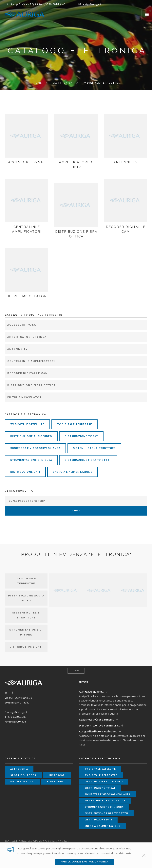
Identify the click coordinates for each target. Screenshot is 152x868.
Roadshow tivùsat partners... (97, 720)
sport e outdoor (23, 775)
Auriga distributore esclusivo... (98, 731)
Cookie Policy (36, 851)
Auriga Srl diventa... (91, 692)
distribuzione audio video (31, 436)
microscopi (57, 775)
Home (38, 83)
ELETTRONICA (63, 83)
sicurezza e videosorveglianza (35, 448)
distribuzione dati (25, 472)
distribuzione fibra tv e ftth (88, 460)
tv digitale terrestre (75, 424)
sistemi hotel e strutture (94, 448)
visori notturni (22, 782)
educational (56, 782)
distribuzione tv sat (81, 436)
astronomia (19, 769)
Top (76, 671)
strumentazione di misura (31, 460)
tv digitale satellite (27, 424)
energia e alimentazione (73, 472)
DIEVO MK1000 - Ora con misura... (99, 725)
